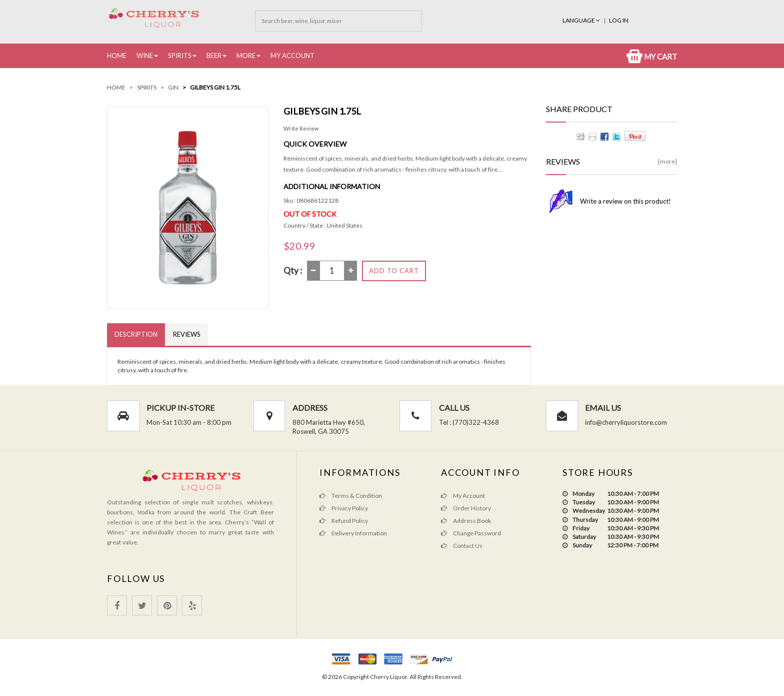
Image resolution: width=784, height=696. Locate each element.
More (246, 56)
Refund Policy (344, 521)
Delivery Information (353, 533)
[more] (667, 161)
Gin (173, 87)
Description (136, 334)
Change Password (471, 533)
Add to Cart (394, 271)
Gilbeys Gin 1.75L (215, 87)
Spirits (180, 56)
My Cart (652, 57)
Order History (466, 508)
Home (117, 56)
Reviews (187, 334)
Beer (214, 56)
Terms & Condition (351, 496)
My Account (292, 56)
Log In (619, 20)
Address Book (466, 521)
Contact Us (462, 546)
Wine (145, 56)
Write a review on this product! (625, 201)
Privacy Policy (344, 508)
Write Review (301, 128)
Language (582, 20)
